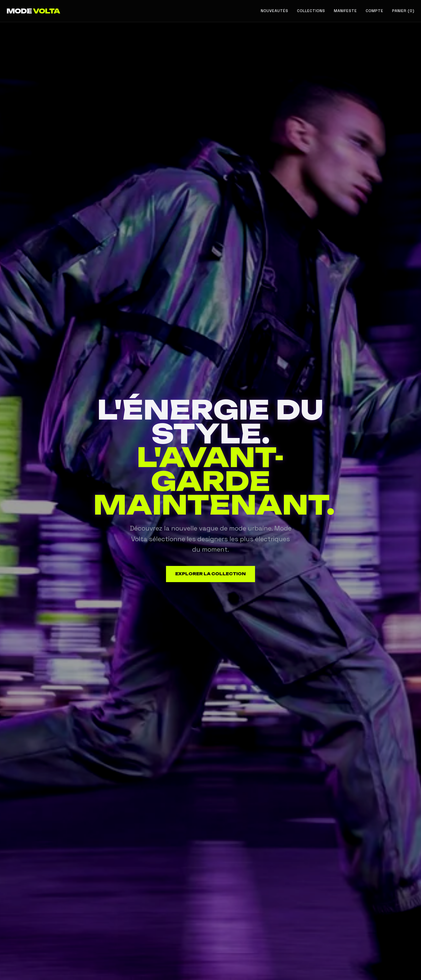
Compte (375, 11)
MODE (33, 11)
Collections (311, 11)
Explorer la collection (210, 574)
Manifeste (345, 11)
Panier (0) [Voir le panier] (403, 11)
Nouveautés (275, 11)
